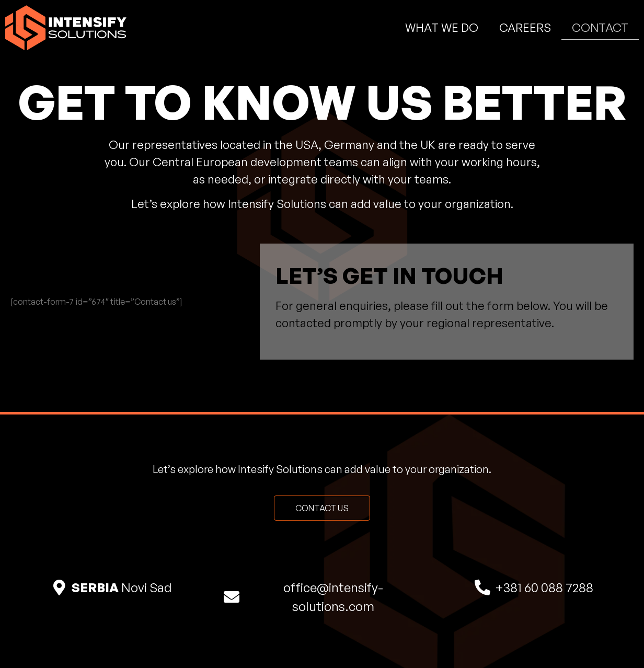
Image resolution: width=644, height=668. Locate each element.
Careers (525, 27)
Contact (600, 27)
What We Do (442, 27)
